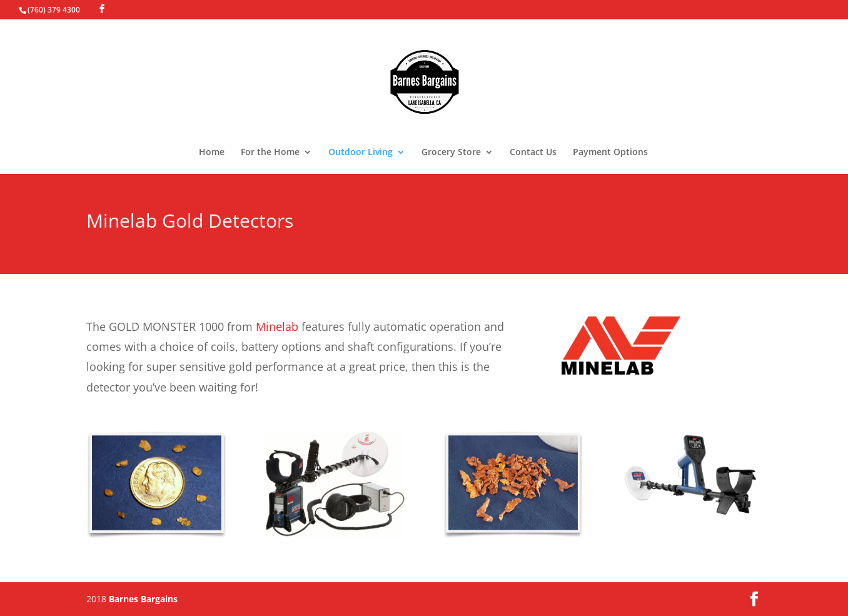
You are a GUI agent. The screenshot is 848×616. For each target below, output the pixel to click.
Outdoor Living (361, 153)
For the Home (270, 153)
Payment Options (610, 153)
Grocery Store (451, 153)
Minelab (277, 326)
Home (212, 153)
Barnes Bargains (143, 599)
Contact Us (533, 153)
